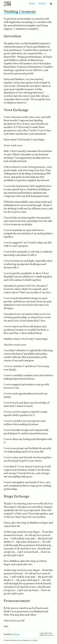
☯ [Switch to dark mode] (51, 4)
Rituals (16, 634)
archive (42, 4)
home (32, 4)
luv (31, 640)
